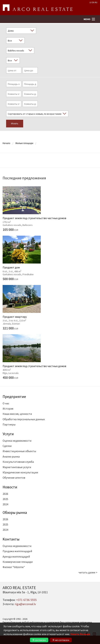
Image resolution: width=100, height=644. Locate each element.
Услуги (8, 434)
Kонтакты (11, 539)
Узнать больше (80, 634)
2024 (5, 504)
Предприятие (14, 397)
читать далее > (88, 572)
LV (91, 2)
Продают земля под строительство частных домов (50, 209)
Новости (10, 487)
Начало (6, 143)
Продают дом (50, 258)
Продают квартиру (50, 307)
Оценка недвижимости (17, 441)
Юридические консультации (20, 472)
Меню (87, 19)
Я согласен (39, 640)
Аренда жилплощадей (16, 557)
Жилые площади (24, 143)
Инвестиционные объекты (19, 451)
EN (93, 2)
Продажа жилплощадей (17, 551)
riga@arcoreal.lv (25, 604)
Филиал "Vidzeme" (14, 567)
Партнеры (9, 424)
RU (96, 2)
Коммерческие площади (18, 562)
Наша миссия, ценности (17, 414)
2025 (5, 499)
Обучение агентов (14, 478)
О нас (6, 403)
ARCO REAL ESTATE (38, 8)
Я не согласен (61, 640)
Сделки (7, 446)
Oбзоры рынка (15, 512)
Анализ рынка (11, 456)
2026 (5, 494)
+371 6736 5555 (26, 600)
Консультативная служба (18, 462)
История (8, 409)
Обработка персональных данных (24, 419)
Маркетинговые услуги (17, 467)
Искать (15, 123)
